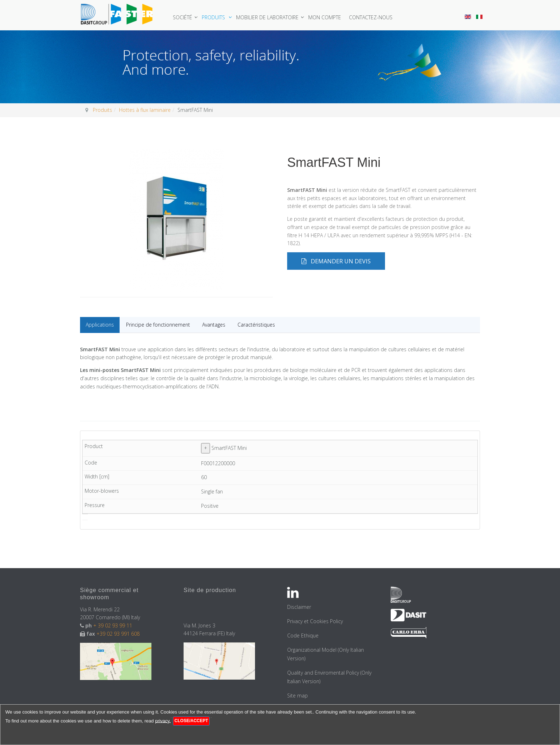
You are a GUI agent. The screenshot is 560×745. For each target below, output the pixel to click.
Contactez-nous (371, 17)
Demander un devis (336, 261)
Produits (214, 17)
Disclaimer (299, 607)
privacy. (163, 721)
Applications (100, 325)
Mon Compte (325, 17)
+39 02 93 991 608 (118, 634)
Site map (297, 696)
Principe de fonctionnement (158, 325)
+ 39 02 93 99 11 (113, 625)
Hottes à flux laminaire (145, 110)
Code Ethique (303, 635)
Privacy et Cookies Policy (315, 621)
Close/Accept (191, 721)
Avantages (214, 325)
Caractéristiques (256, 325)
